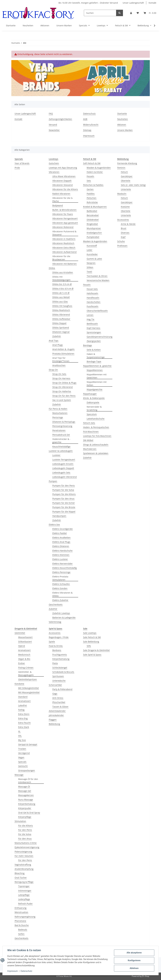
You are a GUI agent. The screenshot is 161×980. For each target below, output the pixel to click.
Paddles (91, 194)
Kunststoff (92, 246)
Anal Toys (54, 341)
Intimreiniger (25, 891)
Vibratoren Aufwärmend (64, 252)
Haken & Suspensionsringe (96, 356)
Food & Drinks (56, 646)
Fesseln (90, 176)
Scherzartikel (55, 685)
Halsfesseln (92, 293)
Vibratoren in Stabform (64, 239)
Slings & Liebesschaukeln (96, 445)
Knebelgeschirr (94, 233)
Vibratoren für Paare (63, 214)
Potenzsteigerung (23, 852)
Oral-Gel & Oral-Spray (29, 813)
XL (19, 731)
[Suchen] (100, 13)
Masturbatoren (60, 413)
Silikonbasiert (25, 642)
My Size (22, 740)
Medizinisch (24, 655)
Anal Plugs (58, 345)
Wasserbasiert (25, 637)
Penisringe (58, 417)
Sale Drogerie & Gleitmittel (96, 650)
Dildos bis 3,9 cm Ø (62, 284)
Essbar (22, 663)
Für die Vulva (25, 834)
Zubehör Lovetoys (61, 613)
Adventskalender (57, 711)
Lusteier (56, 455)
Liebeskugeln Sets (61, 473)
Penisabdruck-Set (61, 435)
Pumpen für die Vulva (63, 490)
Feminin (121, 168)
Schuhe (121, 241)
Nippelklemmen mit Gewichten (97, 376)
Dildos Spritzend (61, 328)
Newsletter (54, 130)
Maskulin (122, 194)
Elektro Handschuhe (62, 551)
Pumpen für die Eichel (63, 503)
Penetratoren (59, 430)
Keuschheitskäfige (61, 447)
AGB (85, 119)
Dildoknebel (93, 220)
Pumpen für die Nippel (64, 512)
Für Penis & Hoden (58, 409)
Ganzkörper (127, 176)
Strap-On (53, 370)
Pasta (55, 663)
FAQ (51, 114)
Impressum (89, 136)
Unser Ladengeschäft (133, 3)
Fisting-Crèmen (26, 668)
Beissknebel (93, 215)
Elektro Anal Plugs (61, 542)
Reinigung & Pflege (24, 882)
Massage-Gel (25, 791)
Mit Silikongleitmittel (28, 688)
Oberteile (126, 181)
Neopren (91, 263)
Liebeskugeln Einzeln (63, 464)
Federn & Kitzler (95, 172)
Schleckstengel (60, 668)
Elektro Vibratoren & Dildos (62, 594)
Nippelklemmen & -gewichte (97, 366)
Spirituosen (58, 676)
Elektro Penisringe (61, 572)
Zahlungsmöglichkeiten (60, 119)
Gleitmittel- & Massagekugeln (26, 673)
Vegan (21, 757)
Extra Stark (24, 727)
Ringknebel (92, 224)
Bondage (88, 345)
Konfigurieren (134, 960)
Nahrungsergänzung (25, 917)
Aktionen (45, 25)
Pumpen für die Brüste (64, 507)
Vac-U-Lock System (62, 400)
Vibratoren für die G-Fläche (63, 200)
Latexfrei (23, 705)
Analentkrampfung (24, 869)
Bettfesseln (92, 324)
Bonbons (57, 650)
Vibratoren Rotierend (63, 227)
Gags (55, 694)
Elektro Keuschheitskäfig (65, 568)
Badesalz (23, 930)
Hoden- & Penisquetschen (96, 427)
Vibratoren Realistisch (63, 243)
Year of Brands (22, 163)
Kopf (123, 237)
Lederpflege (24, 899)
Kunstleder (92, 254)
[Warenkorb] (150, 13)
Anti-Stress (58, 698)
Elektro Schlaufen (61, 584)
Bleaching (20, 873)
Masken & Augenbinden (99, 168)
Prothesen (122, 246)
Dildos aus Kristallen (63, 272)
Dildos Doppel (59, 323)
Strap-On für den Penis (64, 396)
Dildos (52, 268)
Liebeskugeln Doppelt (63, 468)
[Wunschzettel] (138, 13)
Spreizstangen (94, 332)
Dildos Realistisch (61, 310)
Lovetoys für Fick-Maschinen (97, 436)
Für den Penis (25, 830)
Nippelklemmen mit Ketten (97, 384)
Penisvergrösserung (62, 426)
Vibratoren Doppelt (62, 181)
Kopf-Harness (93, 328)
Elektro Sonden (60, 588)
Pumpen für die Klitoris (64, 494)
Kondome (19, 684)
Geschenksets (56, 604)
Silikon (90, 267)
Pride (17, 168)
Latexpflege (24, 895)
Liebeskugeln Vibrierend (65, 477)
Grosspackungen (27, 770)
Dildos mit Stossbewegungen (61, 278)
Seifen (21, 934)
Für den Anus (25, 839)
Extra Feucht (24, 723)
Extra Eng (23, 718)
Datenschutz (89, 114)
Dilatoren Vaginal (61, 332)
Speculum (92, 414)
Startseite (11, 25)
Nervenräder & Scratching (94, 408)
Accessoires (123, 220)
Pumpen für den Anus (63, 499)
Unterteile (126, 189)
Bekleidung (54, 724)
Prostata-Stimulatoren (63, 354)
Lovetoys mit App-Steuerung (63, 168)
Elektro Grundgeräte (63, 529)
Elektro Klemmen (61, 555)
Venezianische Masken (98, 280)
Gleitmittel (20, 633)
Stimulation (20, 821)
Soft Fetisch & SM (92, 163)
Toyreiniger (24, 886)
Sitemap (87, 130)
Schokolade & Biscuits (63, 672)
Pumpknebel (93, 237)
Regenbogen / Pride (59, 637)
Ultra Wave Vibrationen (64, 176)
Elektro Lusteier (60, 559)
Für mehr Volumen (24, 856)
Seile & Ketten (94, 350)
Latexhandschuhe (96, 419)
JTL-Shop (145, 976)
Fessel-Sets (92, 289)
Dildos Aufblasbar (61, 319)
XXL (20, 736)
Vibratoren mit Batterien (65, 264)
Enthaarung (21, 908)
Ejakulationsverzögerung (27, 847)
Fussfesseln (93, 306)
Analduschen (59, 365)
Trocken (22, 749)
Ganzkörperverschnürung (100, 337)
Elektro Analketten (61, 538)
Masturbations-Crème (26, 843)
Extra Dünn (24, 714)
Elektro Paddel (60, 533)
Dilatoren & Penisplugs (64, 422)
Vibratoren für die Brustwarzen (61, 258)
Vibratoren (54, 172)
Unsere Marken (64, 25)
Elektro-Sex (54, 525)
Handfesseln (93, 298)
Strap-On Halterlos (62, 391)
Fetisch (124, 172)
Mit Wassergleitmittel (29, 692)
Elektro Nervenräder (63, 564)
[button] (131, 13)
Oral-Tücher (21, 878)
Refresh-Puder (25, 904)
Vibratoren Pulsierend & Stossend (64, 233)
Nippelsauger (90, 394)
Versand (53, 125)
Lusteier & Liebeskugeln (61, 451)
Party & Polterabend (62, 689)
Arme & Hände (128, 224)
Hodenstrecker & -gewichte (61, 441)
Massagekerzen (26, 795)
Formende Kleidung (127, 163)
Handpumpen (59, 516)
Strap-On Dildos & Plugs (64, 383)
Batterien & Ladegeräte (64, 617)
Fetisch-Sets (89, 423)
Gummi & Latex (94, 259)
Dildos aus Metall (61, 297)
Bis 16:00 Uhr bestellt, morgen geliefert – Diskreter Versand (88, 3)
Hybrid (22, 646)
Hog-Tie (90, 319)
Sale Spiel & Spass (92, 655)
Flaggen (53, 720)
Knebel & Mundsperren (95, 207)
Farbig (21, 710)
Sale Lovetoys (90, 633)
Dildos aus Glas (60, 302)
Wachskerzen (90, 449)
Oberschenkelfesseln (97, 311)
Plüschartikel (59, 702)
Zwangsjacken (94, 341)
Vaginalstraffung (23, 865)
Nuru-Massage (26, 800)
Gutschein (54, 163)
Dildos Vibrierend (61, 315)
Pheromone (20, 921)
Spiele (52, 642)
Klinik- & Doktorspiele (94, 398)
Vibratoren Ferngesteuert (65, 218)
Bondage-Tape (94, 361)
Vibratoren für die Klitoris (65, 189)
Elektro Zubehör (60, 600)
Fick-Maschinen (91, 432)
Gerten (90, 189)
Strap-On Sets (59, 374)
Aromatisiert (24, 650)
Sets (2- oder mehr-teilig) (133, 185)
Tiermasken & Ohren (97, 276)
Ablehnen (134, 968)
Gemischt (23, 766)
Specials (22, 762)
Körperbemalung (27, 804)
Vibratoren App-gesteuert (65, 223)
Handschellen (94, 302)
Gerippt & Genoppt (28, 744)
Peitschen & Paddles (93, 185)
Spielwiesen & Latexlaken (96, 453)
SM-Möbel (88, 440)
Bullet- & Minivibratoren (64, 210)
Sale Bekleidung (91, 642)
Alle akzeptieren (134, 953)
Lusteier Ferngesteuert (64, 460)
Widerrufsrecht (91, 125)
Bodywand (58, 205)
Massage (19, 775)
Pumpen (53, 481)
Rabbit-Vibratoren (61, 194)
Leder (90, 250)
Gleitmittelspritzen (28, 679)
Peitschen (92, 198)
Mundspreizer (94, 228)
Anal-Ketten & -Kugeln (63, 349)
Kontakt (152, 3)
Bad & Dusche (22, 925)
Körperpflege (25, 817)
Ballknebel (92, 211)
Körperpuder (25, 808)
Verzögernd (24, 753)
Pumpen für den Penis (64, 486)
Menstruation (21, 912)
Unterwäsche (59, 681)
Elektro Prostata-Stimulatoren (61, 578)
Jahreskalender (56, 715)
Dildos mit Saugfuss (62, 306)
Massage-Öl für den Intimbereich (28, 781)
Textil (89, 272)
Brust (124, 228)
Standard (23, 697)
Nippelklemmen (95, 370)
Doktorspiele (93, 402)
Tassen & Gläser (60, 707)
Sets (89, 181)
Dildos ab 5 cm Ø (61, 293)
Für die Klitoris (26, 826)
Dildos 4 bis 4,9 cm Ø (63, 289)
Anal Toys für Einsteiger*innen (61, 359)
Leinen (90, 315)
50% (89, 646)
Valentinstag (55, 622)
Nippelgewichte (95, 389)
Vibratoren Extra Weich (64, 248)
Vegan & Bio (24, 659)
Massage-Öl (24, 787)
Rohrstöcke (92, 202)
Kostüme (125, 207)
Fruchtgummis (60, 655)
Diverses (125, 233)
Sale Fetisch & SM (92, 637)
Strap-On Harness (61, 378)
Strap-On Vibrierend (63, 387)
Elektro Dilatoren (61, 546)
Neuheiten (28, 25)
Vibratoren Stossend (63, 185)
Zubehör (57, 336)
